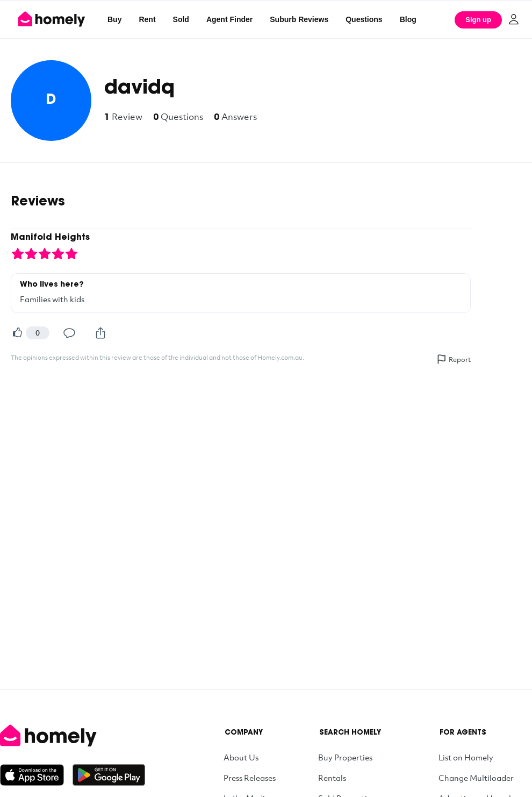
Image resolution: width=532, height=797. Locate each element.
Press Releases (250, 778)
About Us (241, 757)
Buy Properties (345, 757)
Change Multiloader (476, 778)
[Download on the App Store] (36, 775)
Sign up (478, 20)
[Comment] (69, 333)
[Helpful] (17, 333)
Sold (181, 19)
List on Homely (466, 757)
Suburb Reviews (299, 19)
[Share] (100, 333)
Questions (364, 19)
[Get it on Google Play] (109, 775)
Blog (408, 19)
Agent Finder (229, 19)
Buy (114, 19)
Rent (147, 19)
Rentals (332, 778)
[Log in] (514, 19)
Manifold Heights (50, 238)
